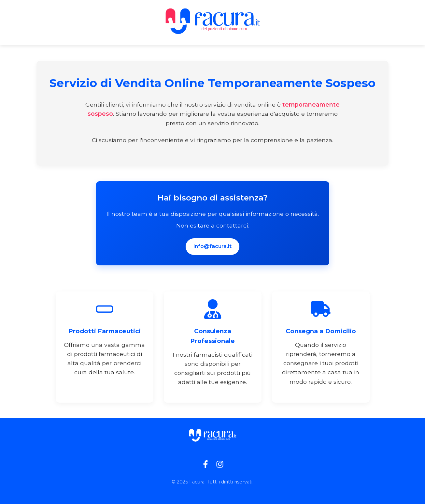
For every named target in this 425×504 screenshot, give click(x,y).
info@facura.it (212, 246)
